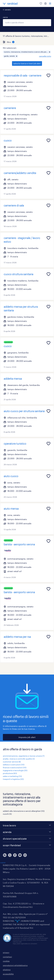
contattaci (7, 957)
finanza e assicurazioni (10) (15, 767)
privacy (6, 952)
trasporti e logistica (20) (13, 779)
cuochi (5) (7, 814)
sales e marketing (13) (12, 776)
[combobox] (27, 23)
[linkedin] (5, 855)
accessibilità (8, 974)
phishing (7, 970)
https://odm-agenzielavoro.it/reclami (25, 944)
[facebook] (15, 855)
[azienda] (27, 832)
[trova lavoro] (27, 825)
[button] (49, 52)
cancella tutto (45, 56)
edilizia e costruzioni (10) (14, 765)
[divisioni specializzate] (27, 839)
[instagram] (25, 855)
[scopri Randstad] (27, 845)
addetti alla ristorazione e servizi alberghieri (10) (24, 811)
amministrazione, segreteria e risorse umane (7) (24, 756)
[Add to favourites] (48, 75)
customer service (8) (12, 762)
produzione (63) (10, 773)
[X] (10, 855)
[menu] (50, 3)
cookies (6, 961)
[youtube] (20, 855)
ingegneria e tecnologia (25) (15, 770)
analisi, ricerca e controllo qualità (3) (19, 759)
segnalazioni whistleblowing (15, 965)
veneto (8, 10)
